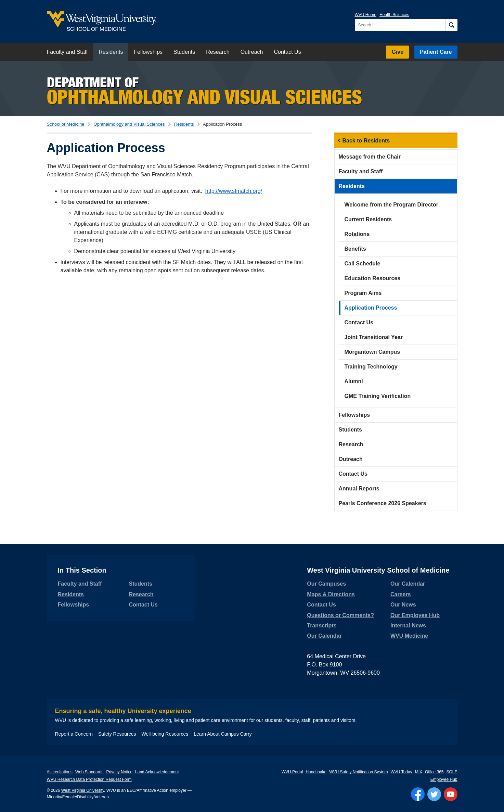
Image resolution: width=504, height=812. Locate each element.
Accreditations (60, 772)
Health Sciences (394, 15)
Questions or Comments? (340, 615)
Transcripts (322, 626)
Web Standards (89, 772)
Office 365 (434, 772)
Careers (401, 594)
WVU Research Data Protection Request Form (89, 779)
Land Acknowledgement (157, 772)
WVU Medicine (409, 636)
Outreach (252, 52)
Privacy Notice (119, 772)
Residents (111, 52)
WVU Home (366, 15)
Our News (403, 605)
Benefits (355, 249)
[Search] (451, 25)
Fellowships (148, 52)
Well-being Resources (165, 734)
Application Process (371, 308)
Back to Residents (366, 141)
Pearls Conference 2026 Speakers (383, 503)
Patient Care (436, 52)
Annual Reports (359, 489)
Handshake (316, 772)
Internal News (408, 626)
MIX (419, 772)
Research (218, 52)
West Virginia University (83, 790)
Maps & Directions (331, 594)
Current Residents (368, 219)
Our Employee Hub (415, 615)
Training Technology (371, 367)
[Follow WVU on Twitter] (434, 794)
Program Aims (363, 293)
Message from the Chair (370, 157)
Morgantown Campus (372, 352)
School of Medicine (66, 124)
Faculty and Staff (67, 52)
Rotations (357, 234)
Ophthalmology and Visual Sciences (129, 124)
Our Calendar (324, 636)
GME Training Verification (378, 396)
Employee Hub (444, 779)
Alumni (354, 381)
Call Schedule (363, 264)
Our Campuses (326, 584)
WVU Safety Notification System (358, 772)
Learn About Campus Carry (223, 734)
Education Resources (373, 278)
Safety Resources (117, 734)
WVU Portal (292, 772)
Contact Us (287, 52)
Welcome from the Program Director (391, 205)
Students (184, 52)
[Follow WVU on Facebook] (418, 794)
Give (397, 52)
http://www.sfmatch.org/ (234, 191)
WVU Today (402, 772)
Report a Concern (74, 734)
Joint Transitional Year (374, 337)
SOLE (452, 772)
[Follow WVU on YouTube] (451, 794)
